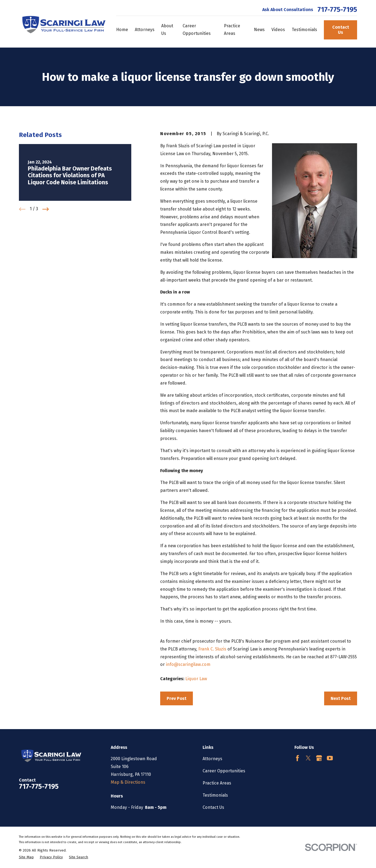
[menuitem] (26, 857)
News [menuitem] (259, 30)
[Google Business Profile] (319, 758)
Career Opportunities (224, 771)
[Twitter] (308, 758)
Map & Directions (128, 782)
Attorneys (212, 759)
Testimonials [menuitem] (304, 30)
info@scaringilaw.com (188, 664)
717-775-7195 (337, 10)
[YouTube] (330, 758)
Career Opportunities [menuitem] (197, 30)
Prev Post (177, 698)
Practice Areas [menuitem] (232, 30)
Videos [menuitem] (278, 30)
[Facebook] (297, 758)
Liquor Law (196, 679)
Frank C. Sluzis (212, 649)
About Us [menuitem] (167, 30)
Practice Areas (217, 783)
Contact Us (341, 30)
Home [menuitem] (122, 30)
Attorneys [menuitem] (145, 30)
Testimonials (215, 795)
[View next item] (46, 209)
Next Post (341, 698)
